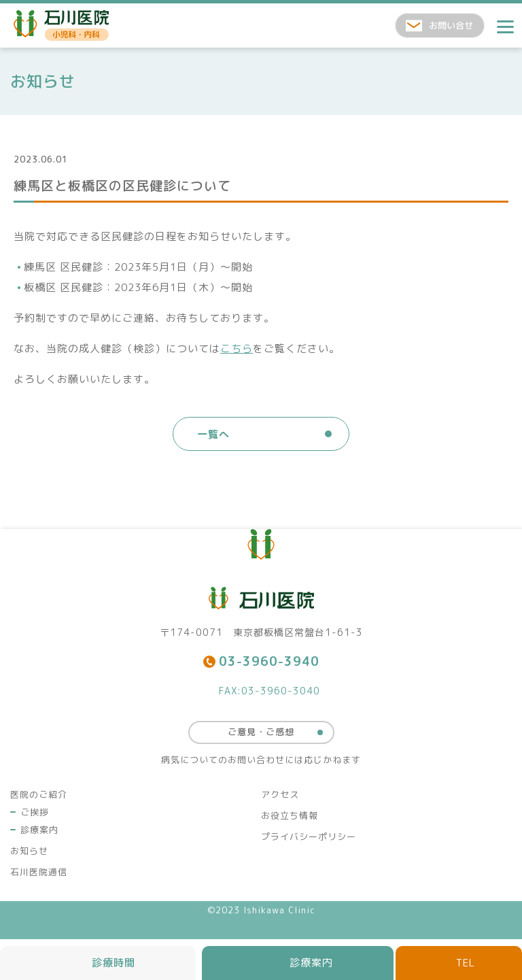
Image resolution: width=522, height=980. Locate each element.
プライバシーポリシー (309, 837)
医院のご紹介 (39, 794)
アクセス (280, 794)
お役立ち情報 (290, 815)
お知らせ (29, 851)
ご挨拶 (35, 812)
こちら (237, 349)
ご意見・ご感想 (261, 732)
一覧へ (213, 434)
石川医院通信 (39, 872)
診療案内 (39, 830)
